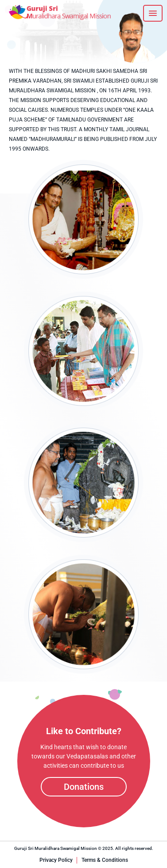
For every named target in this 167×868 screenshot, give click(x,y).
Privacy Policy (56, 860)
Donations (84, 787)
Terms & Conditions (105, 860)
